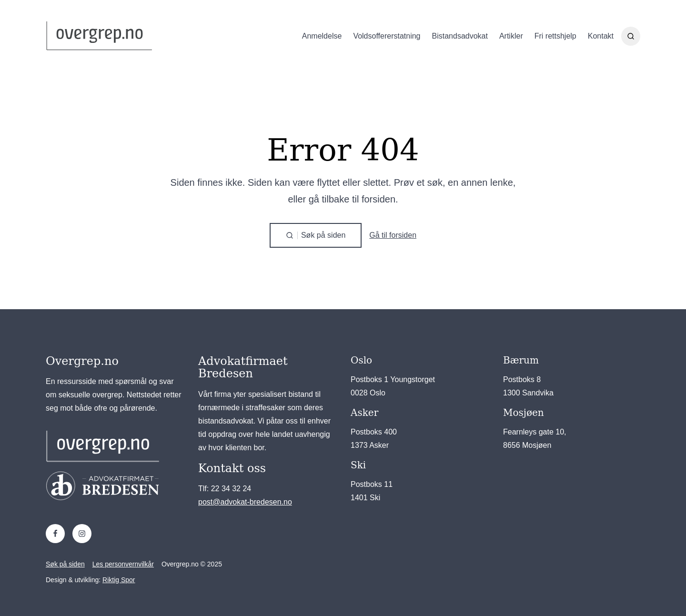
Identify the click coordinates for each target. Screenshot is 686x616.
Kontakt (601, 36)
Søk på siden (65, 564)
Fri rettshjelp (555, 36)
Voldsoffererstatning (387, 36)
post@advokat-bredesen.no (245, 502)
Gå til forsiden (393, 235)
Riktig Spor (119, 580)
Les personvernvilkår (123, 564)
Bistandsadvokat (460, 36)
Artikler (511, 36)
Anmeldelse (322, 36)
